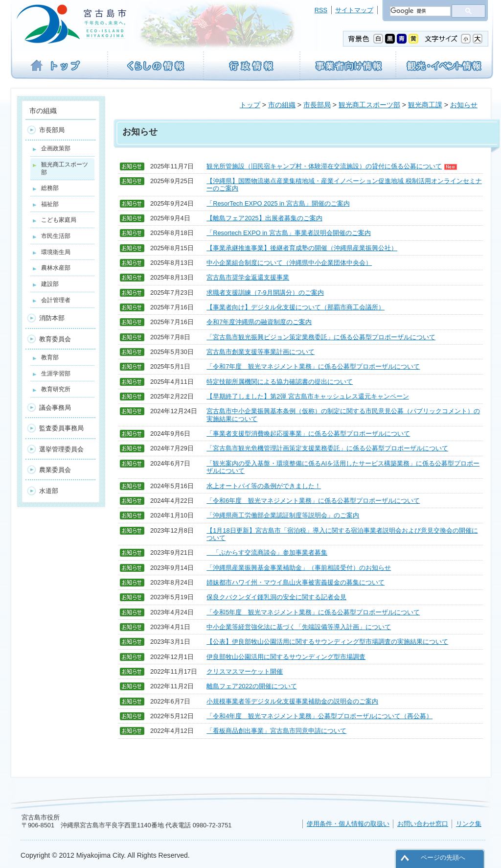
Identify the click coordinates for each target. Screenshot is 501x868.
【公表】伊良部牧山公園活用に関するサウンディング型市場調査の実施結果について (327, 642)
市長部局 (317, 105)
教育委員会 (55, 339)
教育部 (50, 357)
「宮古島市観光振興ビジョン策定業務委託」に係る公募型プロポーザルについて (321, 337)
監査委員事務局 (61, 428)
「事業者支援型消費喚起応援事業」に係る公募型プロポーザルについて (308, 434)
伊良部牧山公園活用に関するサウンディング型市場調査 (286, 657)
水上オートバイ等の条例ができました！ (264, 486)
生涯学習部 (56, 374)
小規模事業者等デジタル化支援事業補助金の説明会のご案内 (292, 701)
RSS (321, 10)
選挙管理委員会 (61, 449)
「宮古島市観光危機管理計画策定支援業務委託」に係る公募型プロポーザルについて (327, 448)
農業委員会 (55, 470)
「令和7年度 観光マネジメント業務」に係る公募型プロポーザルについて (313, 366)
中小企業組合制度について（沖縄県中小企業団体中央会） (289, 263)
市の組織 (282, 105)
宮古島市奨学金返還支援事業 (248, 277)
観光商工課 (425, 105)
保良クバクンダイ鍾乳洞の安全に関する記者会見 (276, 597)
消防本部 (52, 318)
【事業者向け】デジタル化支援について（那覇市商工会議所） (296, 307)
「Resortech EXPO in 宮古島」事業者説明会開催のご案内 (289, 233)
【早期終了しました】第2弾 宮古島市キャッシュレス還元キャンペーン (308, 396)
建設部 (50, 284)
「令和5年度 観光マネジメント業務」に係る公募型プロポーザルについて (313, 612)
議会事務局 (55, 408)
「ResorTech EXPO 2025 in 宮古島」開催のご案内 (278, 203)
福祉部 (50, 204)
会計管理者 (56, 300)
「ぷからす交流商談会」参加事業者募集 (267, 552)
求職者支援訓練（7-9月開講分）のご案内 (265, 293)
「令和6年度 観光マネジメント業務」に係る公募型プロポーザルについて (313, 501)
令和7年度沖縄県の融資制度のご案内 (259, 322)
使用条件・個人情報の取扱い (348, 824)
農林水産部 (56, 268)
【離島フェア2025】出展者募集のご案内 (264, 218)
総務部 (50, 188)
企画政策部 (56, 148)
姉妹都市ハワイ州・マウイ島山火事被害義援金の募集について (296, 582)
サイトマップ (354, 10)
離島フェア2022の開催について (251, 686)
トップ (250, 105)
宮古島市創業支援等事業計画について (261, 352)
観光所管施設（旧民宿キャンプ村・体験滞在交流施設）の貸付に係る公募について (332, 166)
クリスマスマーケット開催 (245, 671)
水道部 (49, 491)
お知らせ (464, 105)
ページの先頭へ (443, 857)
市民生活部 (56, 236)
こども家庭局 (59, 220)
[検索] (419, 11)
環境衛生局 (56, 252)
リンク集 (469, 824)
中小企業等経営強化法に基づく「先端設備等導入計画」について (299, 627)
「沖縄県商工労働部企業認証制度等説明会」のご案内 (283, 515)
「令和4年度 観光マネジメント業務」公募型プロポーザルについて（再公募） (319, 716)
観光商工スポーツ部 (369, 105)
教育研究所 (56, 389)
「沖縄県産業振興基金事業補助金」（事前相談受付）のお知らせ (299, 568)
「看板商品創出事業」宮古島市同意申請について (276, 731)
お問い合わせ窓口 (423, 824)
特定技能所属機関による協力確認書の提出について (280, 382)
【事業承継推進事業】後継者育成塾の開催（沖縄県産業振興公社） (302, 248)
